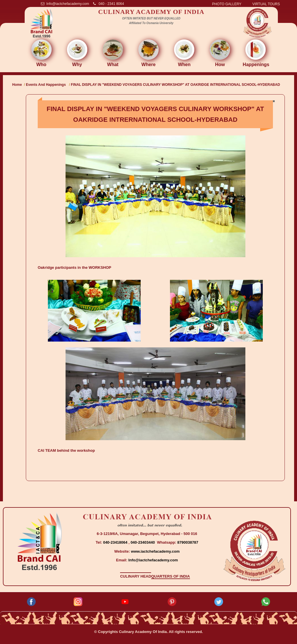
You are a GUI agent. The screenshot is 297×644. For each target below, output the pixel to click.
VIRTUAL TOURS (266, 4)
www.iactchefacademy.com (155, 551)
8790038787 (187, 542)
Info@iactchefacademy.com (65, 4)
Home (17, 85)
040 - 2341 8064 (108, 4)
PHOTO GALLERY (227, 4)
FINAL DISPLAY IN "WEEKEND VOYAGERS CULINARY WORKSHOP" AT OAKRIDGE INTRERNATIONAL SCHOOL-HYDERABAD (175, 85)
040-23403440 (143, 542)
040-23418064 (116, 542)
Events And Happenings (46, 85)
